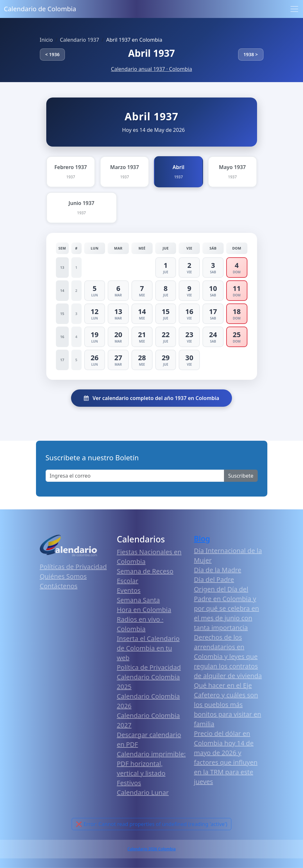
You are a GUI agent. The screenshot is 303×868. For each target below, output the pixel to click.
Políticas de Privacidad (73, 567)
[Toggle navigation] (294, 9)
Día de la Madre (218, 570)
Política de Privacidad (149, 667)
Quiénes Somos (63, 576)
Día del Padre (214, 579)
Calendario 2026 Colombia (151, 849)
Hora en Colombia (144, 610)
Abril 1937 (151, 53)
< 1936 (53, 54)
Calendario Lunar (143, 792)
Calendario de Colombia (40, 9)
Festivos (129, 783)
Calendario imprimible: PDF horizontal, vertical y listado (151, 764)
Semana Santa (138, 600)
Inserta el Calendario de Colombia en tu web (148, 648)
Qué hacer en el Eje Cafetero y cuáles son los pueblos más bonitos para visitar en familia (228, 705)
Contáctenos (59, 586)
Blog (202, 539)
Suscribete (241, 476)
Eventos (129, 590)
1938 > (251, 54)
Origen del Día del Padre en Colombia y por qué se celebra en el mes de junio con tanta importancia (227, 608)
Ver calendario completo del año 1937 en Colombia (151, 398)
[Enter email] (135, 476)
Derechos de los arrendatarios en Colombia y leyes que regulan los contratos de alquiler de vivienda (228, 656)
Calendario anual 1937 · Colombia (151, 69)
